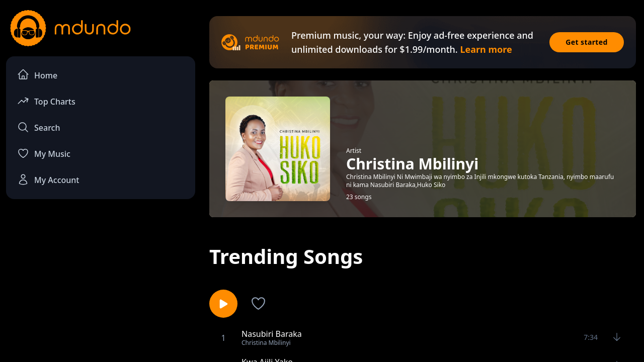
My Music (44, 153)
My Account (48, 179)
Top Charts (46, 101)
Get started (587, 42)
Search (38, 127)
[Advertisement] (101, 290)
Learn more (486, 49)
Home (37, 75)
